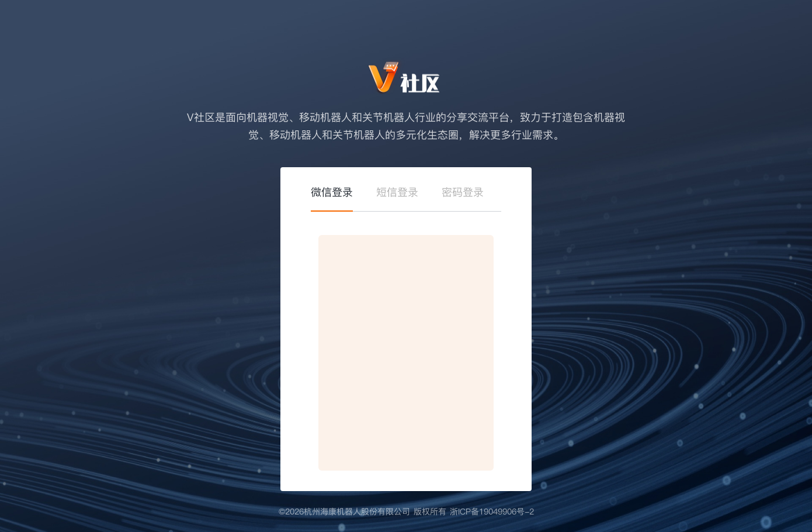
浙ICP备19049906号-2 (492, 512)
